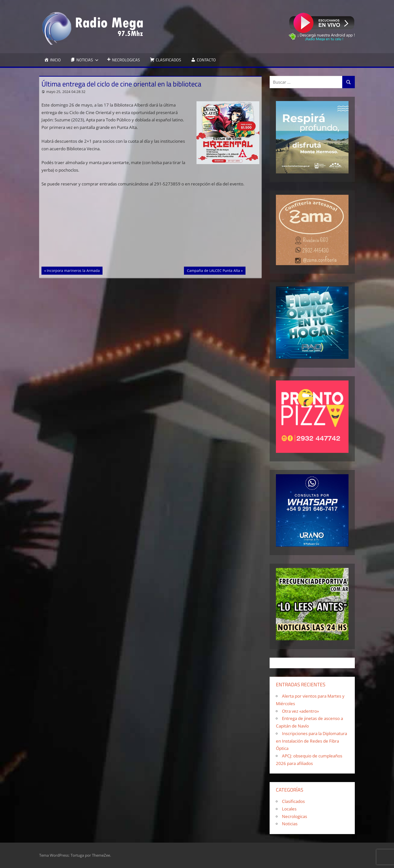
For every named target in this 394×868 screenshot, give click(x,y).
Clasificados (293, 801)
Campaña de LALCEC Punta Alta (213, 270)
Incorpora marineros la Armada (73, 270)
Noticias (290, 824)
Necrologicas (294, 816)
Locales (289, 809)
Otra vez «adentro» (300, 711)
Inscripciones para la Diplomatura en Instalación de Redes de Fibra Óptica (311, 741)
